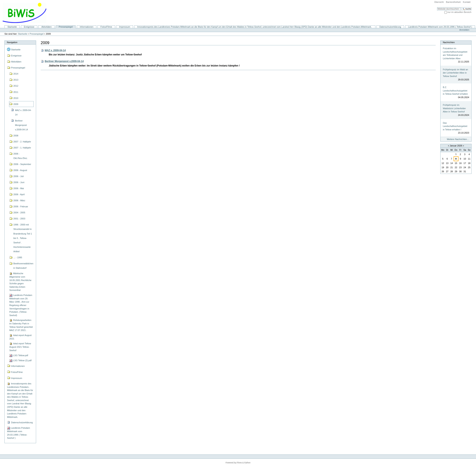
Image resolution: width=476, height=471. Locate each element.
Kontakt (467, 2)
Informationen (87, 27)
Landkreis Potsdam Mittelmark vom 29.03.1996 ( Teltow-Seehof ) (440, 27)
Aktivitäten (46, 27)
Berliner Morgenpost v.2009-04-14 (64, 61)
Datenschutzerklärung (390, 27)
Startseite (12, 27)
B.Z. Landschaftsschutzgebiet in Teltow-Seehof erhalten (455, 91)
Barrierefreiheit (453, 2)
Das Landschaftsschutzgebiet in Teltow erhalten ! (455, 126)
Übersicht (439, 2)
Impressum (125, 27)
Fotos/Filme (106, 27)
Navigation (12, 42)
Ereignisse (29, 27)
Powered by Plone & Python (238, 462)
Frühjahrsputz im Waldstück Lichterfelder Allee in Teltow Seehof (454, 108)
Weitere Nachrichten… (458, 139)
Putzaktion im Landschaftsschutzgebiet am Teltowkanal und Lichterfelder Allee (455, 53)
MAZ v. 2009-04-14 (55, 50)
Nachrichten (449, 42)
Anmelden (464, 30)
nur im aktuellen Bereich (459, 12)
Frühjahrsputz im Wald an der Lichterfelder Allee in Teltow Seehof (455, 73)
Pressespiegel (66, 27)
